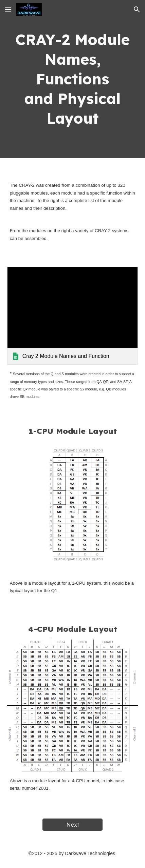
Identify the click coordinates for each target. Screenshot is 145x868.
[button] (8, 9)
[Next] (72, 825)
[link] (73, 316)
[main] (73, 79)
